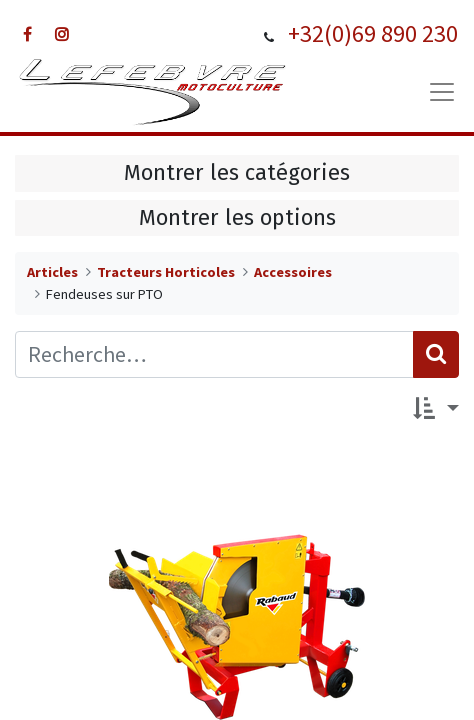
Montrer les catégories (237, 173)
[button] (436, 410)
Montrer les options (237, 218)
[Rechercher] (436, 354)
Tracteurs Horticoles (166, 272)
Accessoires (293, 272)
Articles (52, 272)
